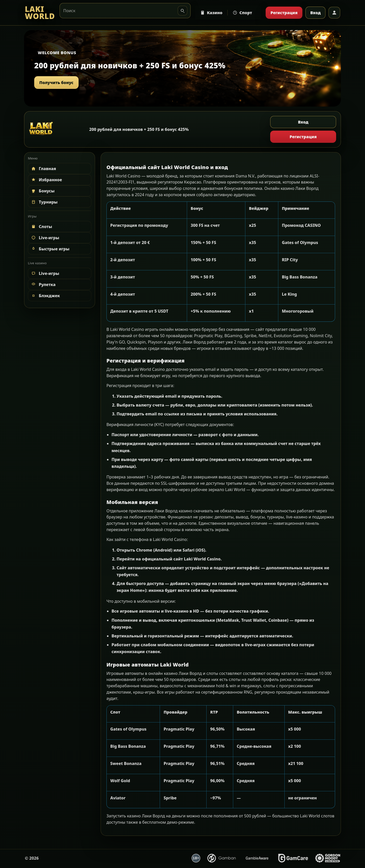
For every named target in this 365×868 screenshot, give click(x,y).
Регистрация (284, 13)
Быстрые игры (50, 249)
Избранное (46, 180)
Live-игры (45, 238)
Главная (43, 169)
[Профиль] (334, 13)
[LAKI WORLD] (40, 13)
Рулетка (43, 285)
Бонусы (43, 191)
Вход (315, 13)
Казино (211, 13)
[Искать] (182, 11)
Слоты (41, 227)
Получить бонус (56, 83)
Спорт (242, 13)
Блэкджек (45, 296)
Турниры (44, 202)
